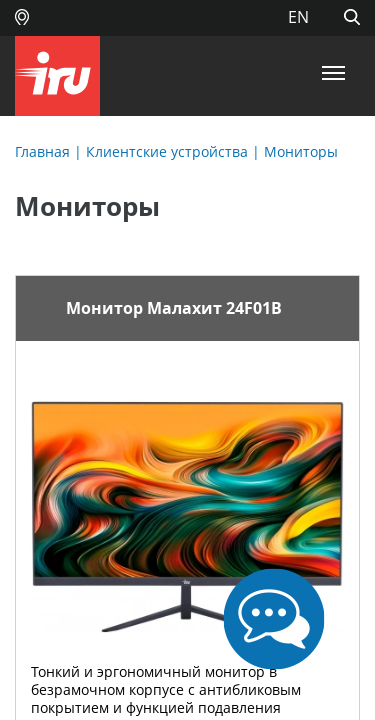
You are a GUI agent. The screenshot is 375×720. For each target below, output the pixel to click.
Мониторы (301, 151)
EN (298, 17)
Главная (42, 151)
